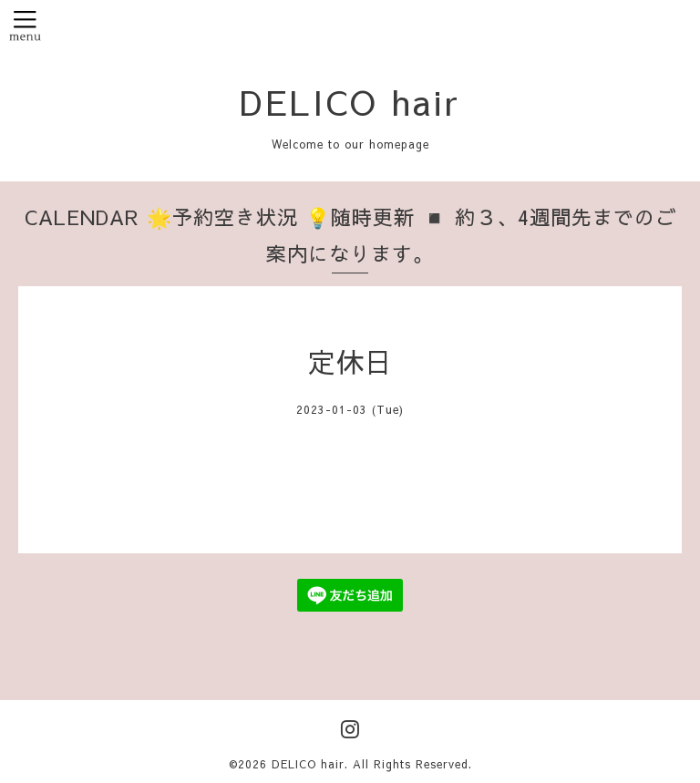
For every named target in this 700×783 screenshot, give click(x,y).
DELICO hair (350, 101)
